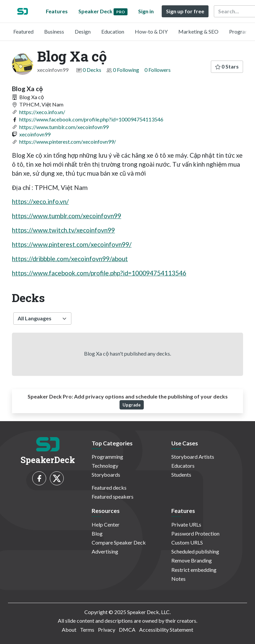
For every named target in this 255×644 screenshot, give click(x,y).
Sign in (146, 11)
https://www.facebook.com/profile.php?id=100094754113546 (91, 119)
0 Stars (227, 66)
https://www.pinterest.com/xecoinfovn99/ (68, 142)
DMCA (127, 630)
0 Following (126, 70)
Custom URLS (187, 542)
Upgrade (132, 405)
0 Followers (158, 70)
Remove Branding (192, 560)
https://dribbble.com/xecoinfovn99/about (70, 259)
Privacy (107, 630)
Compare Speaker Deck (119, 542)
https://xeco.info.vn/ (42, 112)
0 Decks (92, 70)
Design (83, 31)
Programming (107, 457)
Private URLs (186, 524)
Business (54, 31)
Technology (105, 466)
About (69, 630)
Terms (87, 630)
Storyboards (106, 475)
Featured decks (109, 487)
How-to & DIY (151, 31)
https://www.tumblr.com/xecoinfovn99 (64, 127)
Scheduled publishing (195, 551)
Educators (183, 466)
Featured (23, 31)
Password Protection (195, 533)
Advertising (105, 551)
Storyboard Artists (193, 457)
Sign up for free (185, 11)
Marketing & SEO (198, 31)
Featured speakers (113, 496)
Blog (97, 533)
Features (57, 11)
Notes (178, 579)
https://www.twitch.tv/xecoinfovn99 (63, 230)
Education (113, 31)
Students (181, 475)
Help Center (106, 524)
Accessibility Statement (166, 630)
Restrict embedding (194, 570)
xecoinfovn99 (35, 134)
